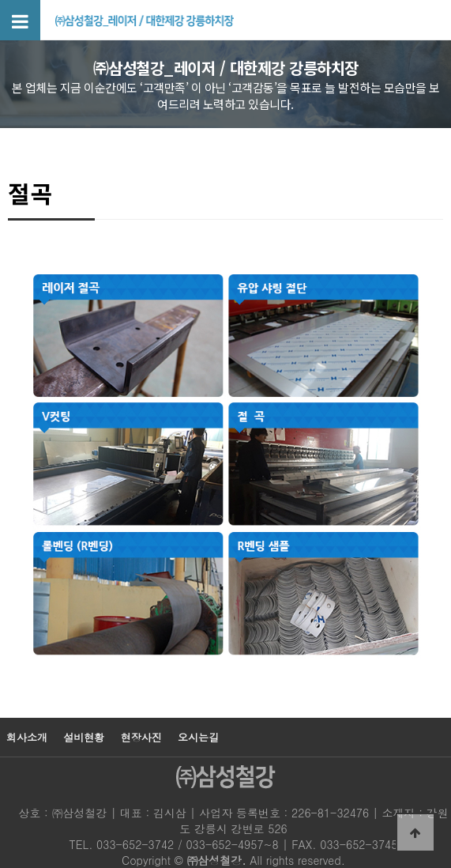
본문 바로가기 (0, 0)
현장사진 (141, 738)
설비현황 (84, 738)
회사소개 (27, 738)
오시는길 (198, 738)
